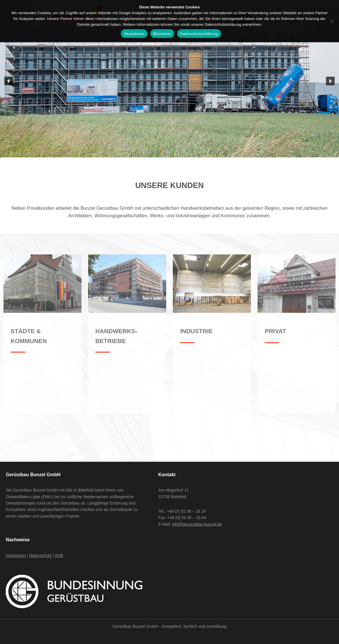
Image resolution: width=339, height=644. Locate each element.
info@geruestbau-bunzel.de (197, 524)
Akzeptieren (134, 34)
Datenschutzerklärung (199, 34)
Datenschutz (40, 555)
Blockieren (162, 34)
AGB (59, 555)
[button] (9, 81)
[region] (169, 81)
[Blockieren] (332, 21)
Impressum (16, 555)
